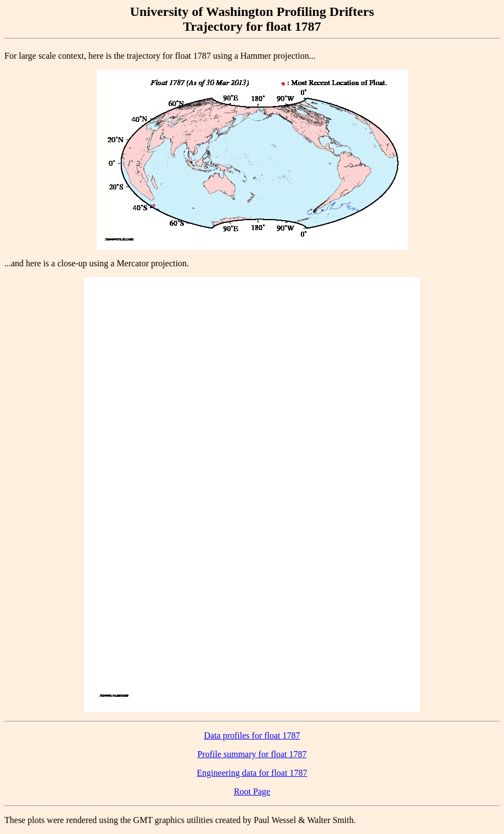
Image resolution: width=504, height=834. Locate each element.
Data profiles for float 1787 (252, 735)
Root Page (252, 791)
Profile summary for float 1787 (252, 754)
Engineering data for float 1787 (252, 773)
